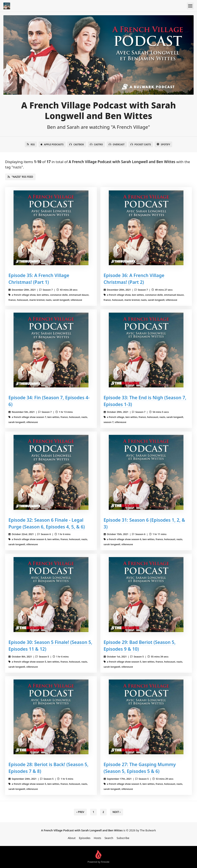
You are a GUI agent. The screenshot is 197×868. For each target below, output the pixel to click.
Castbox (77, 144)
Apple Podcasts (52, 144)
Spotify (163, 144)
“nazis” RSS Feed (20, 177)
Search (109, 838)
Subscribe (123, 838)
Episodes (85, 838)
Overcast (117, 144)
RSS (31, 144)
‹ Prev (80, 812)
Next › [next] (117, 812)
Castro (96, 144)
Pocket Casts (141, 144)
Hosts (97, 838)
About (72, 838)
